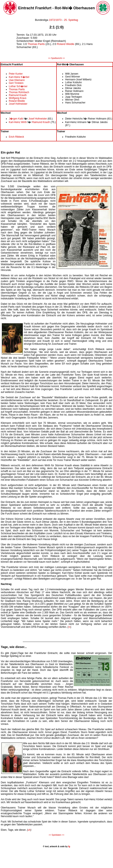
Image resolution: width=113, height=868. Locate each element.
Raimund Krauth (18, 95)
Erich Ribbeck (16, 137)
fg (69, 846)
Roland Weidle (66, 44)
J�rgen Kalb (16, 119)
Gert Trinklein (16, 83)
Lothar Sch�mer (18, 86)
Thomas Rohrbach (19, 92)
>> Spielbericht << (56, 58)
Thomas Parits (36, 44)
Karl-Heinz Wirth (18, 122)
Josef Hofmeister (18, 104)
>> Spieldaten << (56, 835)
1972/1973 (55, 20)
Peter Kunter (16, 74)
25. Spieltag (71, 20)
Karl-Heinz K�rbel (19, 77)
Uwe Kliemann (17, 80)
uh (29, 830)
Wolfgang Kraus (18, 98)
